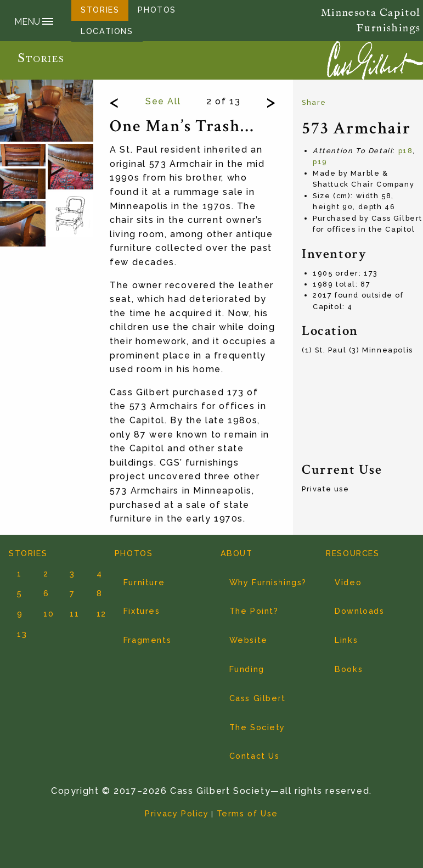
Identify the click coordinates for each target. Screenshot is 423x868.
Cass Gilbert (258, 698)
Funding (247, 669)
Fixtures (142, 611)
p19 (320, 162)
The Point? (254, 611)
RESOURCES (353, 553)
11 (70, 614)
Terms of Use (247, 813)
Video (348, 582)
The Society (258, 727)
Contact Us (255, 756)
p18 (406, 151)
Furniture (144, 582)
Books (349, 669)
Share (314, 102)
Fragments (147, 640)
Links (346, 640)
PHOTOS (134, 553)
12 (97, 614)
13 (18, 634)
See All (163, 101)
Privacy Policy (177, 813)
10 (44, 614)
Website (249, 640)
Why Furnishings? (268, 582)
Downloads (359, 611)
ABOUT (237, 553)
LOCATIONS (107, 31)
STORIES (28, 553)
